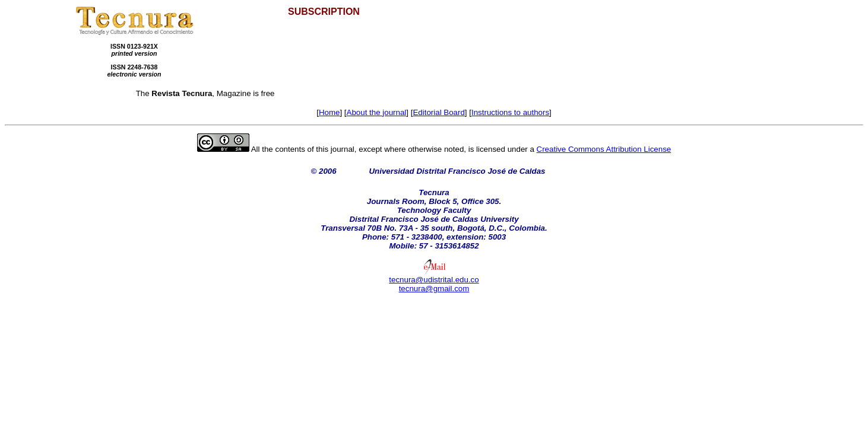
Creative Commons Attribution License (604, 149)
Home (330, 112)
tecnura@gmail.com (434, 289)
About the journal (377, 112)
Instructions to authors (510, 112)
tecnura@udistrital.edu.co (434, 280)
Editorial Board (438, 112)
